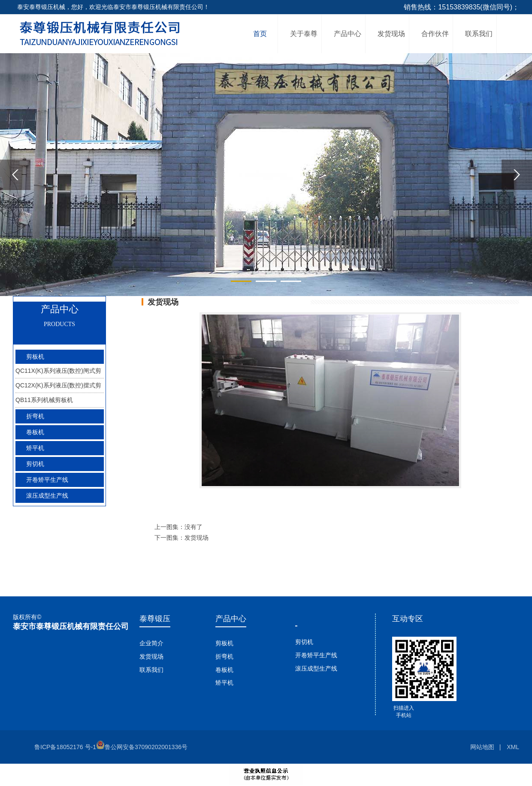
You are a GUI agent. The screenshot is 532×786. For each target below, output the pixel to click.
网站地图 (482, 747)
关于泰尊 (304, 34)
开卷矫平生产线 (316, 655)
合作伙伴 (435, 34)
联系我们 (479, 34)
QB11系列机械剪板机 (44, 400)
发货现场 (391, 34)
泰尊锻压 (155, 619)
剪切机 (304, 642)
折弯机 (224, 656)
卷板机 (224, 670)
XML (513, 747)
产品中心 (348, 34)
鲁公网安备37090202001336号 (142, 747)
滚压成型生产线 (316, 668)
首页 (260, 34)
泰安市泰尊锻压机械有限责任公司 (71, 626)
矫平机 (35, 448)
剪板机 (224, 643)
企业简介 (151, 643)
